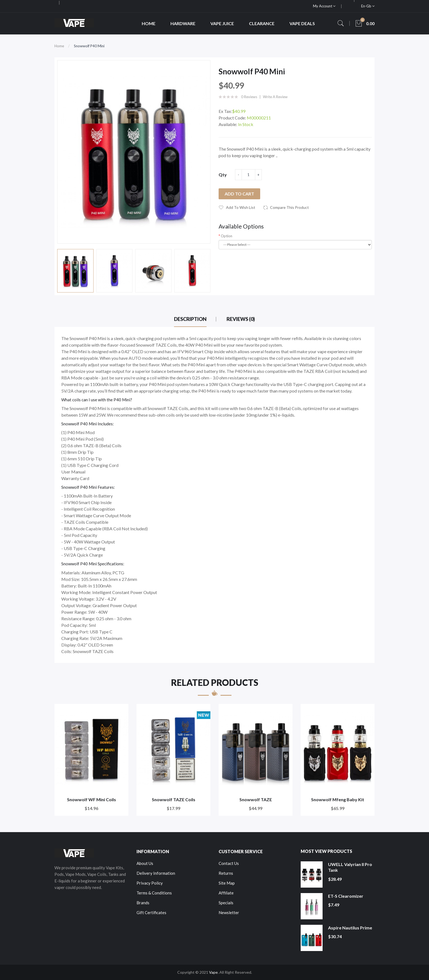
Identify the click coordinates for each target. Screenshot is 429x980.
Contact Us (229, 863)
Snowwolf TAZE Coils (174, 799)
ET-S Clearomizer (346, 896)
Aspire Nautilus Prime (350, 928)
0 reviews (249, 97)
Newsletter (229, 912)
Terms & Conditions (154, 893)
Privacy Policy (150, 883)
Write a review (275, 97)
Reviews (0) (241, 319)
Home (59, 46)
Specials (226, 903)
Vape (213, 972)
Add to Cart (239, 194)
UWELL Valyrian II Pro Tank (350, 867)
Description (190, 319)
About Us (145, 863)
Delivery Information (156, 873)
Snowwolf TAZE (256, 799)
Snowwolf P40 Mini (89, 46)
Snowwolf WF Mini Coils (92, 799)
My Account (324, 6)
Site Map (227, 883)
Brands (143, 903)
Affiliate (226, 893)
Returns (226, 873)
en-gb (368, 6)
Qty (223, 175)
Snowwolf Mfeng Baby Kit (338, 799)
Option (227, 236)
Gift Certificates (151, 912)
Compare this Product (289, 207)
